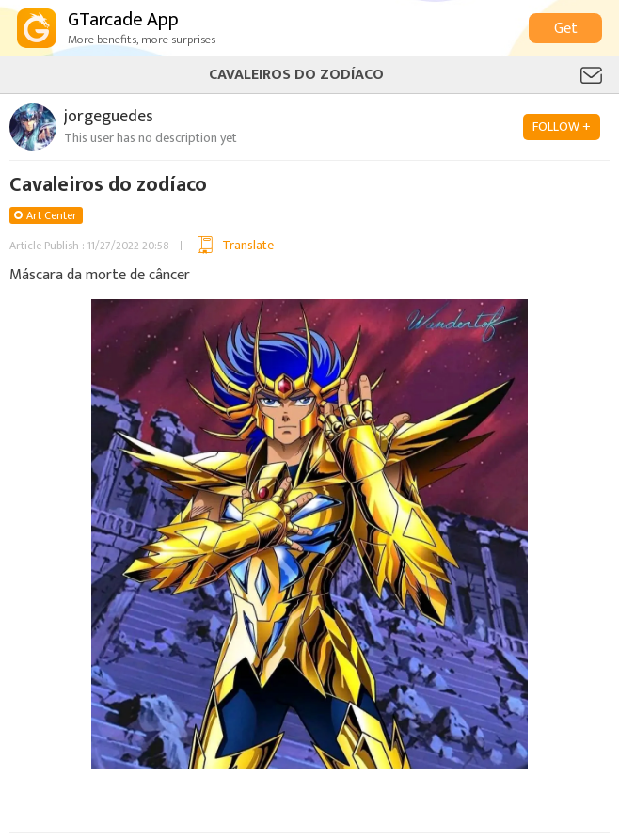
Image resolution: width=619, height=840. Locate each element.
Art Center (52, 215)
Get (566, 29)
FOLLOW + (562, 127)
